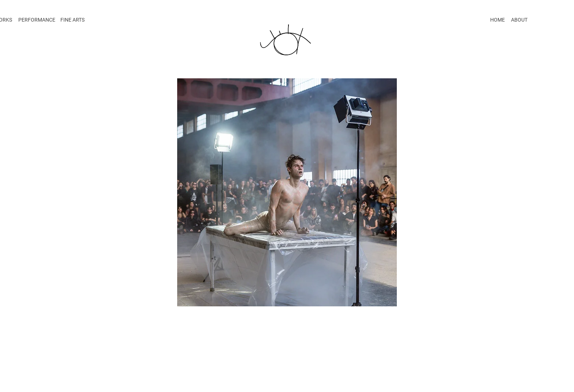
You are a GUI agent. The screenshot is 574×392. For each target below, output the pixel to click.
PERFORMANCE (37, 20)
